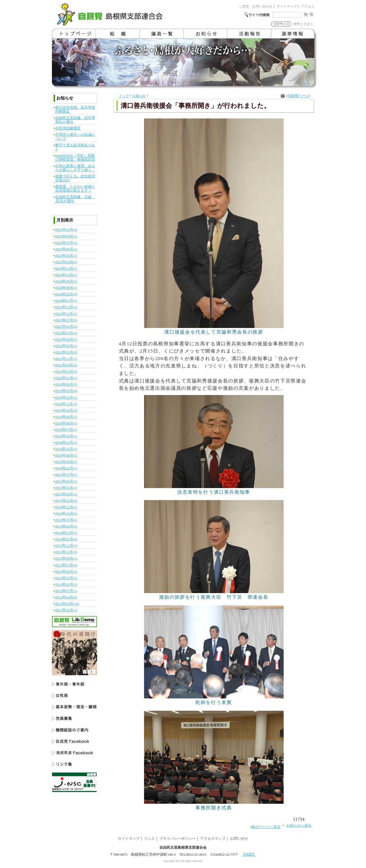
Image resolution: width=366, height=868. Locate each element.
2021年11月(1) (66, 359)
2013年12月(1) (66, 546)
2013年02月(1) (66, 584)
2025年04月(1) (66, 262)
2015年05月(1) (66, 488)
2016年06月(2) (66, 462)
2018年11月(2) (66, 404)
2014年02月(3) (66, 539)
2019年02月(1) (66, 398)
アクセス (308, 6)
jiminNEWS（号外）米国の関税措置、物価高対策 (75, 158)
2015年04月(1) (66, 494)
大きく (308, 24)
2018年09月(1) (66, 417)
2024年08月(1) (66, 288)
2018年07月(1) (66, 430)
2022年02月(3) (66, 352)
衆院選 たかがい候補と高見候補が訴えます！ (75, 189)
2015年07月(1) (66, 475)
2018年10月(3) (66, 410)
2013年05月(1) (66, 578)
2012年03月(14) (67, 604)
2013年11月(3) (66, 552)
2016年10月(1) (66, 449)
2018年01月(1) (66, 443)
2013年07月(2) (66, 565)
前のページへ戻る (266, 827)
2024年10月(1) (66, 275)
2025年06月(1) (66, 249)
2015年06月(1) (66, 481)
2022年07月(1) (66, 333)
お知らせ (139, 96)
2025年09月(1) (66, 236)
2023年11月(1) (66, 314)
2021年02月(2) (66, 372)
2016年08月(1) (66, 455)
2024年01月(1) (66, 301)
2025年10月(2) (66, 230)
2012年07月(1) (66, 591)
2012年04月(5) (66, 597)
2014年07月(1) (66, 520)
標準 (297, 24)
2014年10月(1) (66, 513)
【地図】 (249, 855)
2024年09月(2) (66, 281)
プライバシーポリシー (178, 839)
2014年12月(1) (66, 507)
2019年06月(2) (66, 384)
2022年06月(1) (66, 339)
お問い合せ (239, 839)
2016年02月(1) (66, 468)
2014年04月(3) (66, 526)
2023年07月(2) (66, 320)
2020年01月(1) (66, 378)
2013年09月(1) (66, 558)
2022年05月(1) (66, 346)
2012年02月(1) (66, 610)
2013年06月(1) (66, 572)
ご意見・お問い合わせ (256, 6)
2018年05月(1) (66, 436)
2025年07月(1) (66, 243)
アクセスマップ (213, 839)
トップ (124, 96)
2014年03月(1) (66, 533)
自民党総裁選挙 (68, 128)
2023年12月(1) (66, 307)
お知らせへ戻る (299, 826)
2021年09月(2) (66, 365)
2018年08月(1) (66, 423)
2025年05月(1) (66, 256)
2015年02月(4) (66, 501)
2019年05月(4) (66, 391)
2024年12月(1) (66, 268)
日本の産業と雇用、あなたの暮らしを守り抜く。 (75, 168)
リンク (149, 839)
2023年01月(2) (66, 327)
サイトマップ (287, 6)
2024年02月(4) (66, 294)
